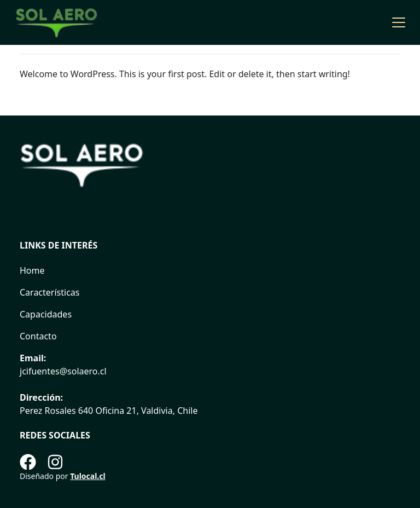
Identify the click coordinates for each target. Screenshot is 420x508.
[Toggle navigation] (399, 22)
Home (32, 270)
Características (49, 292)
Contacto (38, 336)
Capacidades (46, 314)
